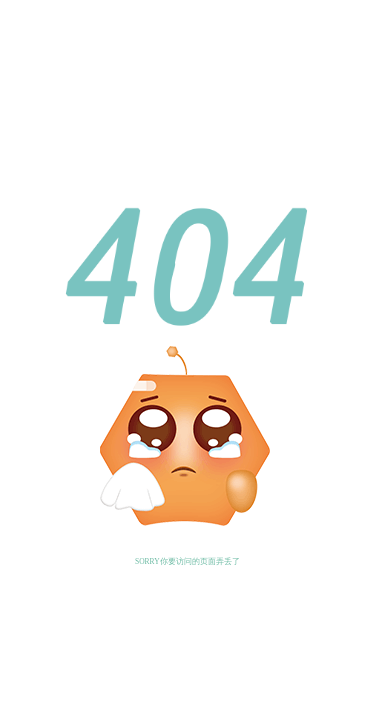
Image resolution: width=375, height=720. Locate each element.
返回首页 (143, 570)
